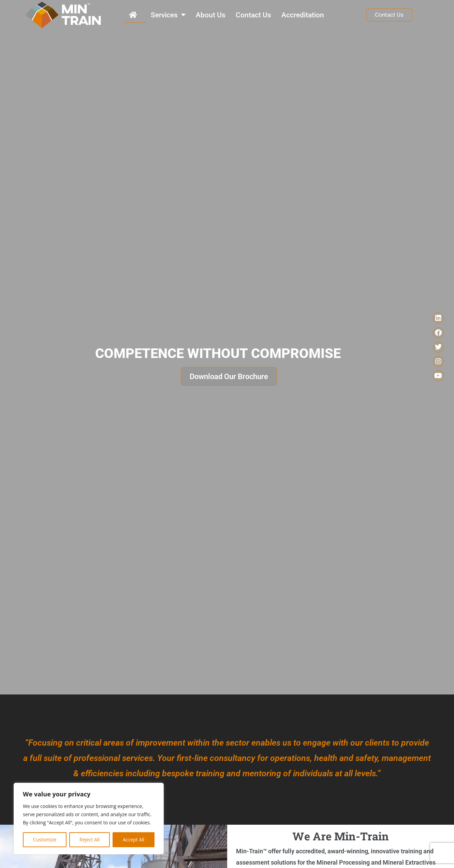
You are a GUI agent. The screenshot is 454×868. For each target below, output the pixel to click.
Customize (45, 840)
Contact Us (253, 15)
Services (168, 15)
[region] (89, 819)
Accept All (134, 840)
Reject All (90, 840)
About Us (211, 15)
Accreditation (303, 15)
